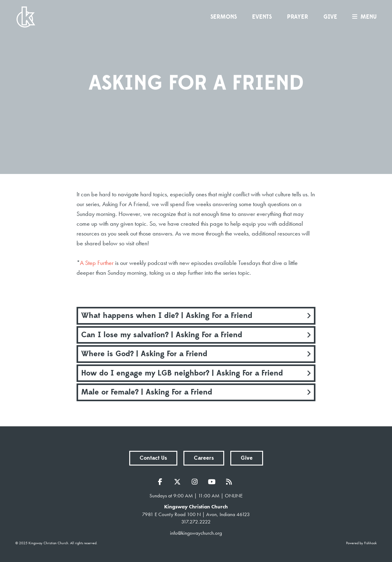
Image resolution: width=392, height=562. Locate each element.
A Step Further (97, 263)
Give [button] (247, 458)
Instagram (196, 482)
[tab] (196, 316)
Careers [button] (204, 458)
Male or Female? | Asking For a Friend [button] (147, 392)
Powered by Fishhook (361, 543)
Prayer (298, 17)
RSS (230, 482)
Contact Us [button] (153, 458)
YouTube (213, 482)
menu (363, 17)
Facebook (162, 482)
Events (262, 17)
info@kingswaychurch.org (196, 533)
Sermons (224, 17)
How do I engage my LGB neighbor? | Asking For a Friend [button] (182, 373)
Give (330, 17)
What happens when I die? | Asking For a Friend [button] (167, 315)
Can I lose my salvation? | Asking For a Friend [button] (162, 335)
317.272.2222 (196, 522)
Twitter (179, 482)
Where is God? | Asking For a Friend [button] (144, 354)
